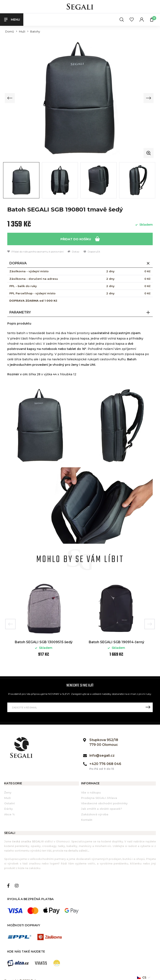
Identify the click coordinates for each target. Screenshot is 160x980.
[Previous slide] (10, 98)
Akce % (9, 814)
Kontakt (87, 820)
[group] (79, 98)
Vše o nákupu (91, 792)
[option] (44, 621)
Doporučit (92, 252)
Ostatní (9, 803)
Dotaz (74, 252)
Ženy (8, 792)
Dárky (9, 809)
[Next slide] (148, 98)
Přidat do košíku (80, 239)
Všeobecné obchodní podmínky (104, 803)
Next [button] (150, 624)
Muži (22, 32)
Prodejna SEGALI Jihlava (99, 798)
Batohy (35, 32)
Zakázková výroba (95, 814)
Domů (10, 32)
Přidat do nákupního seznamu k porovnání (35, 252)
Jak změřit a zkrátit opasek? (102, 809)
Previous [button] (10, 624)
